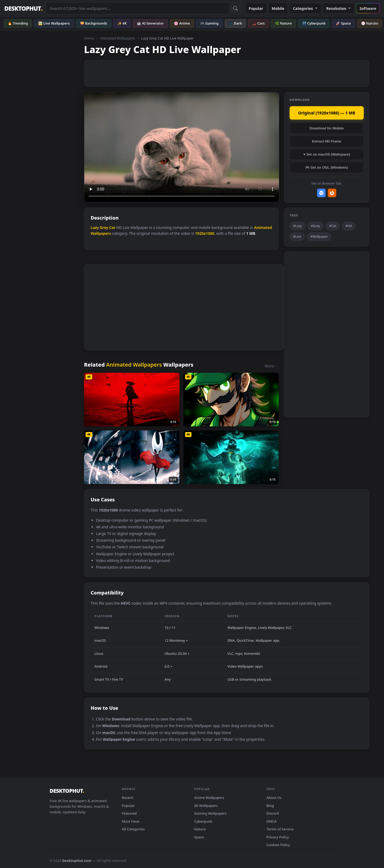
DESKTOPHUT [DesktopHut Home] (23, 8)
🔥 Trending (18, 23)
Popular (256, 8)
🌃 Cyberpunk (314, 23)
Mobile (278, 8)
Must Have (131, 821)
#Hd (349, 226)
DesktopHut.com (77, 861)
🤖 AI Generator (150, 23)
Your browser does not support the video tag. (182, 147)
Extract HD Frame (327, 141)
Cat (112, 227)
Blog (270, 806)
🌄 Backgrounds (94, 23)
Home (89, 38)
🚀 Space (343, 23)
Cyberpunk (203, 821)
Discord (273, 813)
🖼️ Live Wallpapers (54, 23)
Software (368, 8)
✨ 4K (122, 23)
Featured (129, 813)
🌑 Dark (235, 23)
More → (272, 366)
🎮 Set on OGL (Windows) (327, 167)
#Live (297, 237)
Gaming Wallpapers (210, 813)
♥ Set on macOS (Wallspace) (327, 154)
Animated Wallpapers (117, 38)
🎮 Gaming (209, 23)
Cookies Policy (278, 845)
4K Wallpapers (206, 806)
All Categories (133, 829)
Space (199, 837)
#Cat (333, 226)
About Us (274, 798)
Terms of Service (280, 829)
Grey (104, 227)
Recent (128, 798)
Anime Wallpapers (209, 798)
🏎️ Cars (258, 23)
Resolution (339, 8)
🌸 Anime (182, 23)
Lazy (95, 227)
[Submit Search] (235, 8)
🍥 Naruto (370, 23)
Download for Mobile (327, 128)
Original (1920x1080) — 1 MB (327, 113)
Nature (200, 829)
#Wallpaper (319, 237)
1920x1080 (205, 233)
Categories (305, 8)
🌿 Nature (283, 23)
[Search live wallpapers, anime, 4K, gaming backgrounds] (137, 8)
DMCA (271, 821)
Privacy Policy (278, 837)
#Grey (315, 226)
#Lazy (297, 226)
